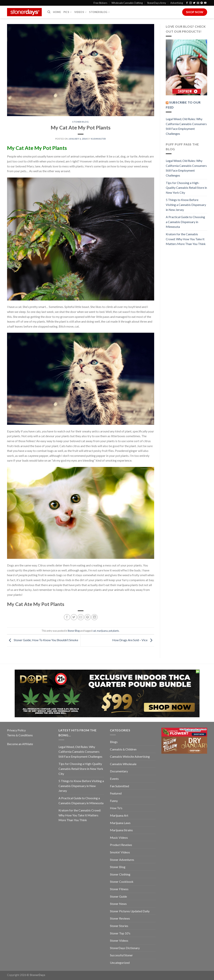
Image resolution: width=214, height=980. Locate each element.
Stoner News (118, 904)
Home (57, 12)
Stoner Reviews (120, 918)
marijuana (102, 631)
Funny (114, 801)
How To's (116, 808)
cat (94, 631)
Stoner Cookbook (122, 882)
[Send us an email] (198, 3)
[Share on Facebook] (67, 617)
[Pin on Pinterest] (88, 617)
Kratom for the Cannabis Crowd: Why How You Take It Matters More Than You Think (186, 239)
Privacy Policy (16, 730)
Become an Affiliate (20, 744)
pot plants (114, 631)
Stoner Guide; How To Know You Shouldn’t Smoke (43, 640)
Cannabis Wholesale (123, 764)
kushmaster (98, 139)
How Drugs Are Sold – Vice (133, 640)
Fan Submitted (119, 786)
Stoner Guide (118, 896)
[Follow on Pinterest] (202, 3)
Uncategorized (120, 963)
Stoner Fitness (119, 889)
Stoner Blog (99, 12)
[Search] (49, 12)
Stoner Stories (119, 926)
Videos (80, 12)
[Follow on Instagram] (191, 3)
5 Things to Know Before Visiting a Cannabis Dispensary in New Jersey (186, 205)
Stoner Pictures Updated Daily (130, 911)
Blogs (114, 742)
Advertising (177, 3)
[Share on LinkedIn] (94, 617)
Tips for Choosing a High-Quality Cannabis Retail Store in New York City (186, 188)
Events (114, 779)
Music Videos (119, 837)
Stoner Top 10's (120, 933)
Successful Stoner (121, 955)
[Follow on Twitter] (194, 3)
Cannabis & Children (123, 749)
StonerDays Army (157, 3)
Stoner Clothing (120, 874)
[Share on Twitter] (74, 617)
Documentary (119, 771)
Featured (116, 793)
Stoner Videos (119, 940)
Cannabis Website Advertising (130, 756)
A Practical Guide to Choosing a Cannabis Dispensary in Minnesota (185, 222)
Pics (68, 12)
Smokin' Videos (120, 852)
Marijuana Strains (121, 830)
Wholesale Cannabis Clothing (127, 3)
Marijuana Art (119, 815)
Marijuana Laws (120, 823)
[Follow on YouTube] (205, 3)
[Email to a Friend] (81, 617)
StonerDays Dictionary (125, 948)
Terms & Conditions (20, 735)
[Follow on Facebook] (187, 3)
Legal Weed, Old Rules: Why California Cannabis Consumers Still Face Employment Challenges (186, 126)
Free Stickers (100, 3)
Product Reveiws (121, 845)
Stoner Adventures (122, 860)
